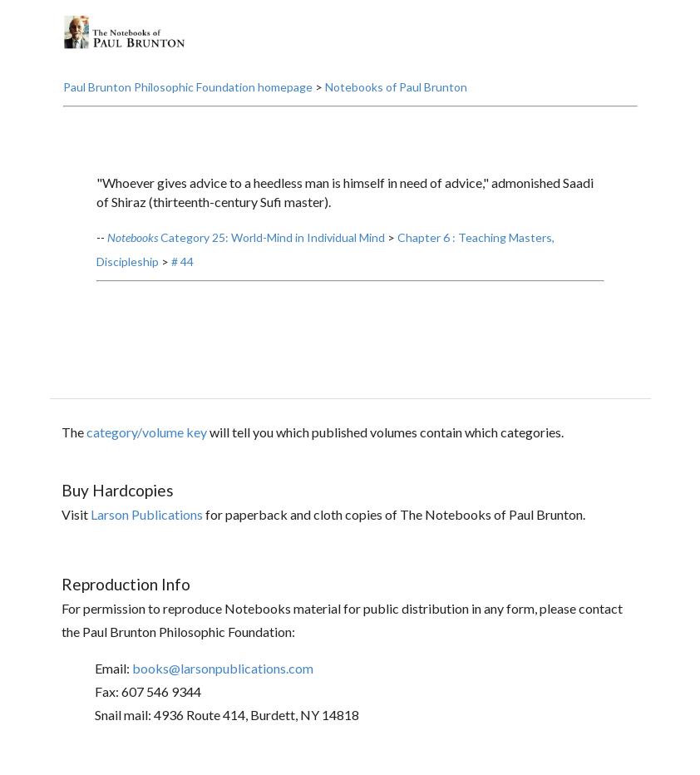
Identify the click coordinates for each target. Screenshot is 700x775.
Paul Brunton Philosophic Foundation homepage (188, 87)
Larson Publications (147, 514)
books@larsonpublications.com (223, 668)
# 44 (182, 262)
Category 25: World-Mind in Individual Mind (246, 237)
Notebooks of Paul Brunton (396, 87)
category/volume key (147, 432)
